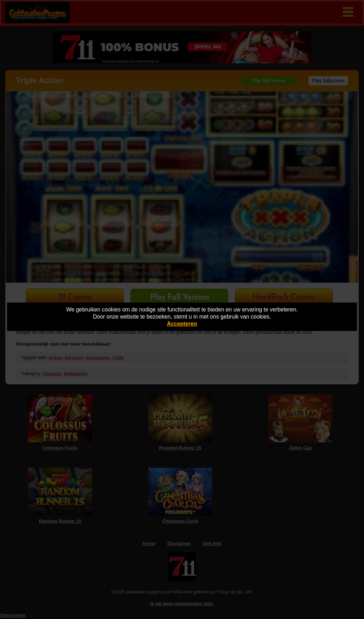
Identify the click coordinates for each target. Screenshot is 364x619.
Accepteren (182, 324)
